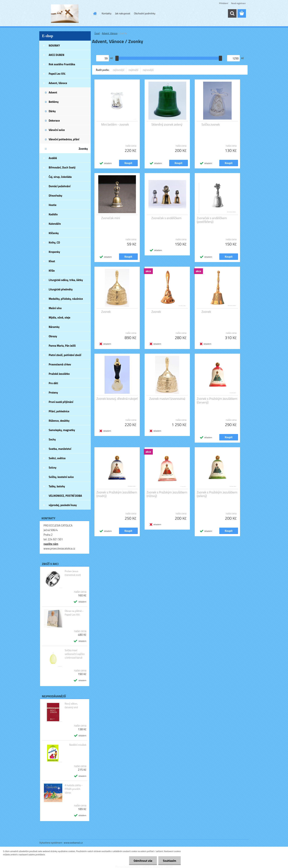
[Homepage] (95, 13)
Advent (53, 92)
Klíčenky (54, 233)
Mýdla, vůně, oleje (60, 318)
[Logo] (65, 14)
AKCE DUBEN (56, 55)
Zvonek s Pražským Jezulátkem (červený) (217, 401)
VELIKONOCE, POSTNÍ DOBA (65, 496)
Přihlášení (224, 3)
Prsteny (53, 393)
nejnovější (148, 70)
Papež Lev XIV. (57, 74)
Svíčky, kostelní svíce (61, 477)
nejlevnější (119, 70)
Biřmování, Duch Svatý (62, 167)
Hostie (53, 205)
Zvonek (106, 312)
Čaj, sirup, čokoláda (60, 177)
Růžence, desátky (59, 421)
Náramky (54, 327)
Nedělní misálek (78, 745)
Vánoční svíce (57, 130)
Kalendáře (55, 224)
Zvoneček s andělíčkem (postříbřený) (212, 220)
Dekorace (54, 121)
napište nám (51, 544)
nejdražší (133, 70)
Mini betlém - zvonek (115, 124)
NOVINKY (54, 46)
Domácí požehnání (60, 186)
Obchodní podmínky (145, 13)
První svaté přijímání (61, 402)
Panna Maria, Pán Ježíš (62, 346)
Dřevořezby (55, 196)
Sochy (52, 439)
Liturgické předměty (61, 289)
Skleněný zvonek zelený (167, 124)
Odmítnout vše (143, 861)
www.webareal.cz (73, 843)
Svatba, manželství (60, 449)
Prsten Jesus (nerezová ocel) (73, 573)
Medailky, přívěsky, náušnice (66, 299)
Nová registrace (238, 3)
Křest (52, 261)
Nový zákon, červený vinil (71, 705)
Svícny (53, 468)
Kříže (52, 271)
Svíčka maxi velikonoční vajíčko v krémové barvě (75, 654)
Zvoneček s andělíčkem (166, 218)
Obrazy (53, 336)
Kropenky (54, 252)
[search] (232, 13)
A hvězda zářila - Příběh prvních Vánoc (74, 789)
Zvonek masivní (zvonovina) (167, 399)
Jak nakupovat (123, 13)
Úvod (97, 33)
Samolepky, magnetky (62, 430)
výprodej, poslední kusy (63, 505)
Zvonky (83, 149)
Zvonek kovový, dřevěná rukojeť (117, 399)
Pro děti (53, 383)
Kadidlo (53, 214)
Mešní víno (55, 308)
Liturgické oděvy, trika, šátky (66, 280)
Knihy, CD (54, 242)
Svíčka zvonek (211, 124)
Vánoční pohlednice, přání (64, 139)
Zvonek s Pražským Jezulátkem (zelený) (217, 494)
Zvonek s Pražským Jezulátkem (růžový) (167, 494)
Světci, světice (57, 458)
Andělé (53, 158)
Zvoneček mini (111, 218)
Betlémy (54, 102)
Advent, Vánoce (58, 83)
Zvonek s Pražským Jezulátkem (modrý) (117, 494)
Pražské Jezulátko (59, 374)
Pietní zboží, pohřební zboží (65, 355)
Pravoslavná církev (60, 364)
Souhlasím (169, 861)
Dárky (52, 111)
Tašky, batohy (57, 486)
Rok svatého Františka (62, 64)
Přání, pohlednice (59, 411)
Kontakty (107, 13)
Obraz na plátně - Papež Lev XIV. (74, 613)
